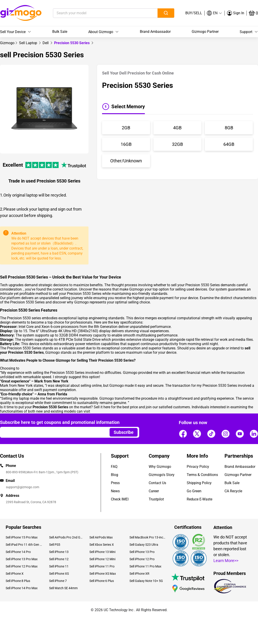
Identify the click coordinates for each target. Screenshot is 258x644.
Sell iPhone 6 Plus (102, 581)
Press (115, 483)
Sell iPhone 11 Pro (102, 566)
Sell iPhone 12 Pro (142, 559)
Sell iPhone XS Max (103, 574)
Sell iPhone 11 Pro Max (145, 566)
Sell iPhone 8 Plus (18, 581)
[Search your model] (98, 13)
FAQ (114, 467)
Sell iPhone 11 (59, 566)
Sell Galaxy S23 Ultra (144, 545)
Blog (115, 475)
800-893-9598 (16, 472)
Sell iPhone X (15, 574)
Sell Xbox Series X (102, 545)
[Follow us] (183, 434)
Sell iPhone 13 (59, 552)
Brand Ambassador (155, 32)
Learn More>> (226, 561)
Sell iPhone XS (59, 574)
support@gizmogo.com (23, 487)
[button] (215, 13)
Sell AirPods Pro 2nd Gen (66, 537)
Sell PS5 (55, 545)
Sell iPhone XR (139, 574)
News (115, 491)
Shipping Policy (199, 483)
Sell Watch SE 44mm (63, 588)
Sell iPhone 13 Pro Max (22, 559)
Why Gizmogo (160, 467)
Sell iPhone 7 (58, 581)
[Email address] (53, 432)
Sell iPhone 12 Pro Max (22, 566)
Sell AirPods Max (101, 537)
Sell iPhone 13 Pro (142, 552)
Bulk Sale (60, 32)
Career (154, 491)
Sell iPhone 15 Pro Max (22, 537)
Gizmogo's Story (162, 475)
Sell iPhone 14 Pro (18, 552)
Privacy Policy (198, 467)
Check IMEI (120, 499)
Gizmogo (7, 43)
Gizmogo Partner (205, 32)
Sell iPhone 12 (59, 559)
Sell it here (102, 407)
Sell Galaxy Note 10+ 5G (146, 581)
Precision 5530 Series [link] (72, 43)
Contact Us (157, 483)
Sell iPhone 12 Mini (102, 559)
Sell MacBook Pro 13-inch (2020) (148, 537)
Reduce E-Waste (199, 499)
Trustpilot (156, 499)
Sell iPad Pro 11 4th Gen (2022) (24, 545)
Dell (46, 43)
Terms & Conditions (202, 475)
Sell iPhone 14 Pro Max (22, 588)
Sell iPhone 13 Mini (102, 552)
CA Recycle (233, 491)
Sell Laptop (29, 43)
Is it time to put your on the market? (47, 407)
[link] (7, 43)
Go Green (194, 491)
